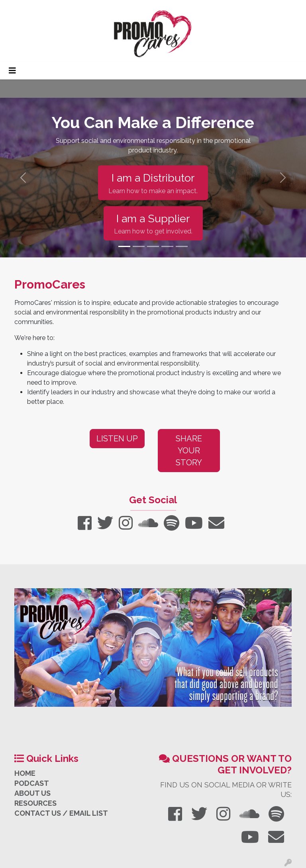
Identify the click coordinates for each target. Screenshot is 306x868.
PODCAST (32, 783)
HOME (25, 773)
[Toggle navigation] (12, 71)
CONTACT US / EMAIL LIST (61, 813)
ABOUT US (32, 793)
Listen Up (117, 439)
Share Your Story (189, 451)
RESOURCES (35, 803)
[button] (23, 178)
